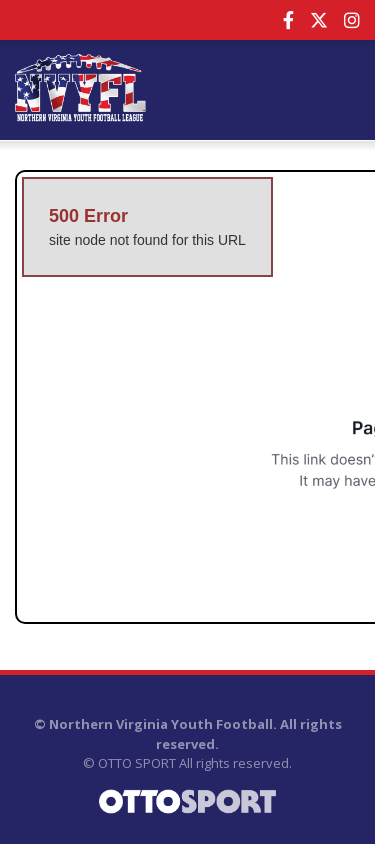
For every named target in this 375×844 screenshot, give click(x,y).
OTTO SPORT (137, 763)
